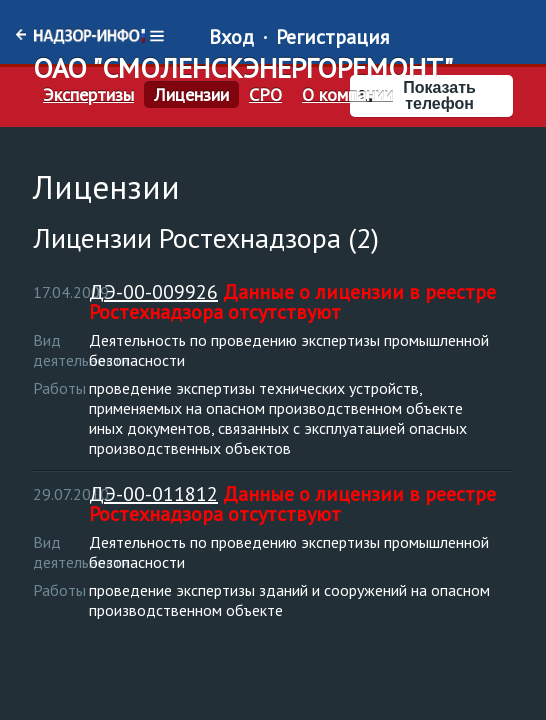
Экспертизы (88, 95)
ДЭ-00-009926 (153, 292)
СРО (265, 95)
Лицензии (191, 95)
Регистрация (332, 37)
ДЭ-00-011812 (153, 494)
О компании (347, 95)
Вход (231, 37)
